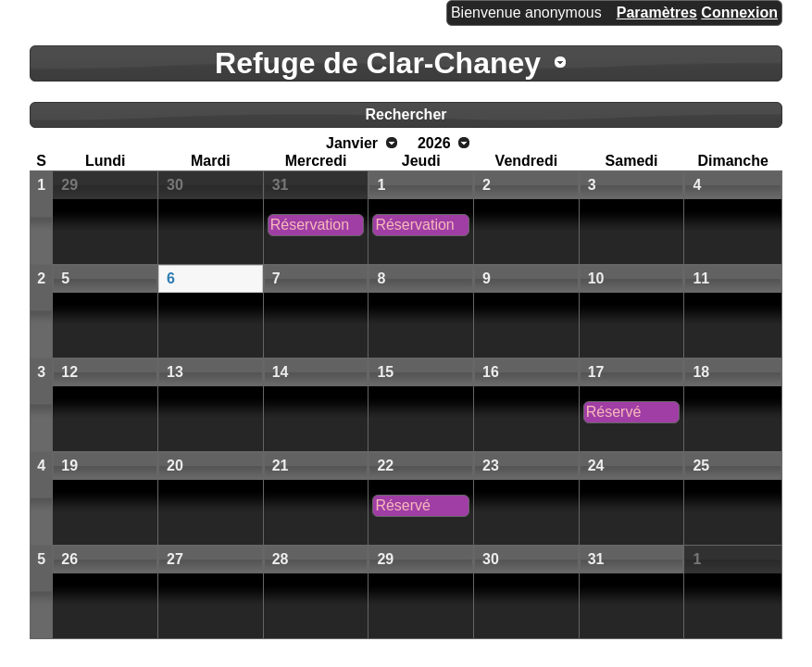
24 (596, 466)
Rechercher (406, 114)
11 (701, 278)
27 (175, 559)
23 (491, 466)
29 (69, 185)
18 (701, 372)
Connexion (739, 13)
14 (281, 372)
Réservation (310, 225)
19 (69, 466)
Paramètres (657, 13)
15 (385, 372)
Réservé (614, 412)
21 (281, 466)
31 (281, 185)
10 (596, 278)
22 (385, 466)
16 (491, 372)
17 (596, 372)
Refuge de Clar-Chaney (378, 63)
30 (175, 185)
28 (281, 559)
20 (175, 466)
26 (69, 559)
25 (701, 466)
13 (175, 372)
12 (69, 372)
